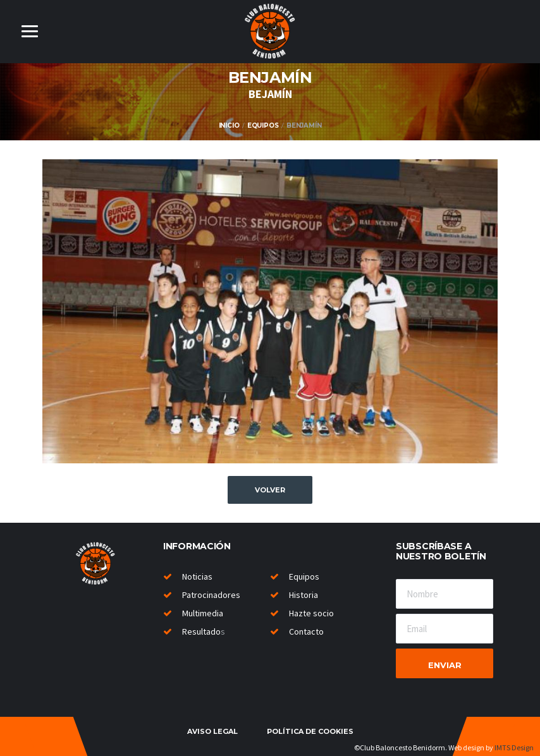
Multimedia (203, 613)
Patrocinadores (211, 595)
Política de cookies (310, 731)
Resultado (201, 631)
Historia (304, 595)
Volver (270, 490)
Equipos (263, 125)
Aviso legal (212, 731)
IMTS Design (514, 747)
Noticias (197, 576)
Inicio (229, 125)
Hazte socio (311, 613)
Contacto (306, 631)
